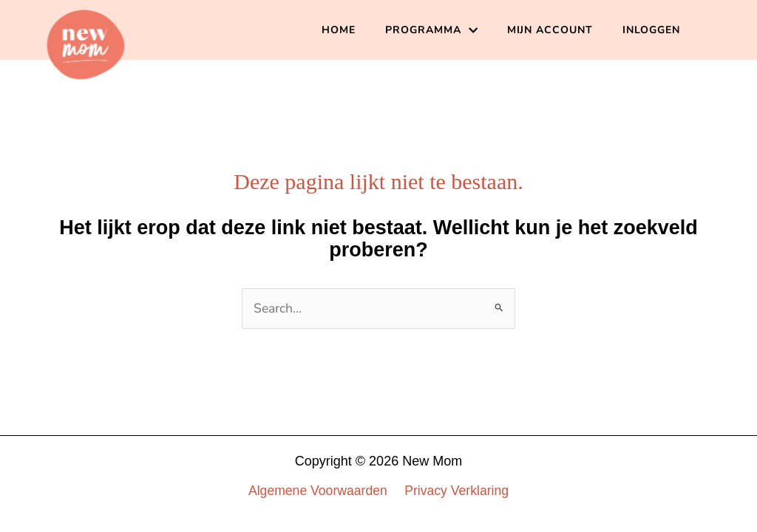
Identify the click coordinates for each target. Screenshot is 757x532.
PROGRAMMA (431, 30)
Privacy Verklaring (456, 491)
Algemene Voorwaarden (319, 491)
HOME (339, 30)
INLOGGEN (651, 30)
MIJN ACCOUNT (550, 30)
